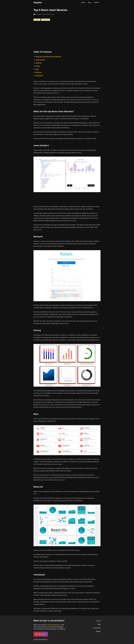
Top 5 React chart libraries (50, 10)
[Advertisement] (65, 199)
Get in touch (41, 634)
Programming (46, 20)
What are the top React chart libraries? (48, 57)
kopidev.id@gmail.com (54, 625)
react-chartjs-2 (40, 60)
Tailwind (96, 2)
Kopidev (38, 2)
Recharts (39, 63)
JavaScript (37, 20)
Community (97, 628)
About (83, 2)
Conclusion (39, 75)
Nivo (37, 69)
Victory (38, 66)
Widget (98, 631)
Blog (90, 2)
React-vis (39, 72)
